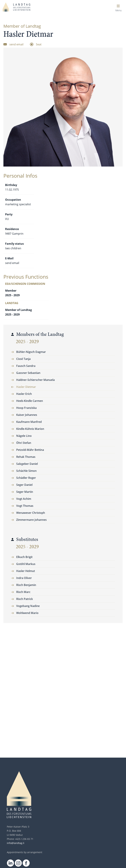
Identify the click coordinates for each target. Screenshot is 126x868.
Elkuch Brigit (24, 557)
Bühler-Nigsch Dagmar (31, 352)
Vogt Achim (24, 499)
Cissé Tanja (23, 359)
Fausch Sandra (26, 366)
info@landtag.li (16, 843)
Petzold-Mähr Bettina (30, 450)
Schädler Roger (26, 478)
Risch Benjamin (26, 585)
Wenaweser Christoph (31, 513)
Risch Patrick (25, 599)
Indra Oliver (24, 578)
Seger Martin (25, 492)
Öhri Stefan (24, 443)
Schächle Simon (26, 471)
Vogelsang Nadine (28, 606)
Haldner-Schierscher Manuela (35, 380)
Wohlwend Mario (27, 613)
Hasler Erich (24, 394)
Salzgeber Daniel (27, 464)
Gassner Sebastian (28, 373)
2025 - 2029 (27, 342)
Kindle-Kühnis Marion (30, 429)
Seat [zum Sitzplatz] (39, 44)
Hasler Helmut (26, 571)
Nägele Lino (24, 436)
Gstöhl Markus (26, 564)
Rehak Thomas (26, 457)
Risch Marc (23, 592)
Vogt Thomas (25, 506)
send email (12, 263)
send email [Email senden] (16, 44)
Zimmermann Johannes (31, 520)
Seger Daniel (24, 485)
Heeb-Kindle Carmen (30, 401)
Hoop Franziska (26, 408)
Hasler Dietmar (26, 387)
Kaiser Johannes (27, 415)
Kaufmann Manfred (29, 422)
